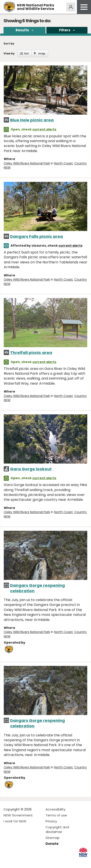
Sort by (9, 44)
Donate (52, 844)
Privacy (51, 821)
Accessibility (56, 809)
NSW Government (18, 815)
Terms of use (56, 815)
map (42, 53)
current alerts (44, 129)
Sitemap (53, 838)
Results (22, 30)
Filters (65, 30)
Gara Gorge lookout (31, 469)
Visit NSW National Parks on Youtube (26, 861)
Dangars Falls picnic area (36, 236)
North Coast (64, 163)
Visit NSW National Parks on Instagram (17, 861)
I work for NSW (15, 821)
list (26, 53)
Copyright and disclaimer (57, 829)
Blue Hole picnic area (32, 120)
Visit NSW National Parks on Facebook (8, 861)
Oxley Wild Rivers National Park (27, 163)
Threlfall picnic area (31, 353)
